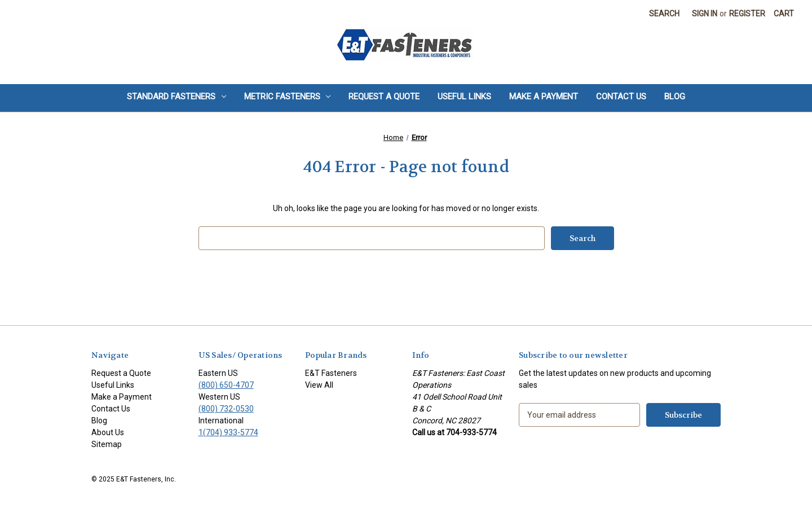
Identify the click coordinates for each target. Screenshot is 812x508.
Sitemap (107, 444)
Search (664, 14)
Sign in (705, 14)
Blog (675, 97)
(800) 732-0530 (226, 409)
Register (747, 14)
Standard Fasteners (176, 97)
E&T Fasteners (331, 373)
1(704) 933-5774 (228, 432)
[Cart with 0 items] (784, 14)
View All (319, 385)
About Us (108, 432)
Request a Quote (384, 97)
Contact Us (621, 97)
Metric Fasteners (288, 97)
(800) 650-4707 (226, 385)
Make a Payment (544, 97)
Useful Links (464, 97)
